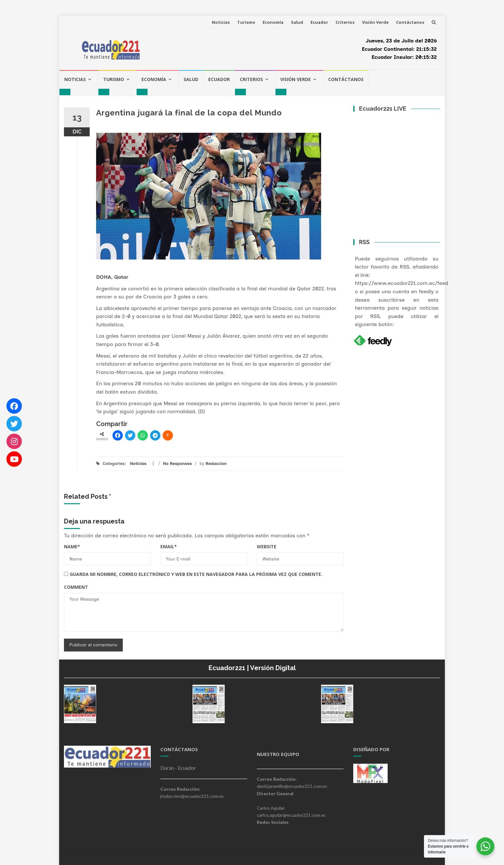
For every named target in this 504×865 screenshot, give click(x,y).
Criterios (345, 22)
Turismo (246, 22)
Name (72, 546)
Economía (273, 22)
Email (169, 546)
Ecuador (319, 22)
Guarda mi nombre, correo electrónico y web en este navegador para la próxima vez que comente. (196, 574)
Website (267, 546)
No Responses (177, 464)
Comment (76, 587)
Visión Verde (375, 22)
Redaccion (216, 464)
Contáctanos (410, 22)
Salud (297, 22)
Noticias (221, 22)
